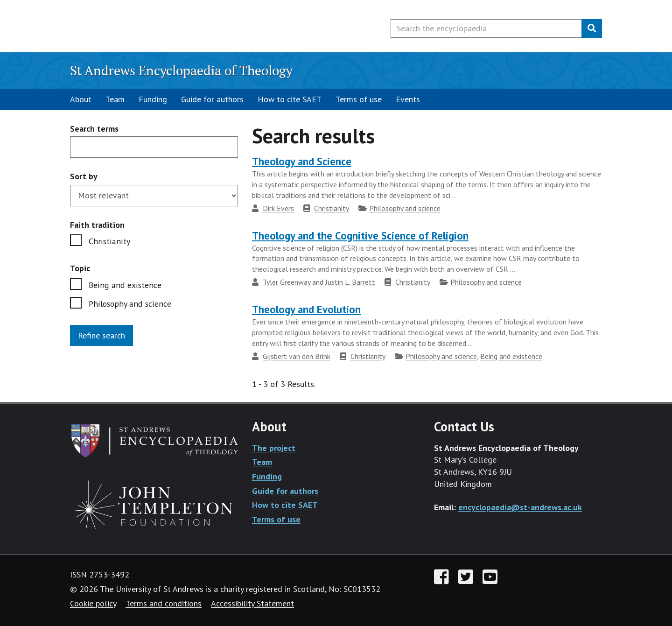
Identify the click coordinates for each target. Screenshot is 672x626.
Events (408, 99)
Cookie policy (93, 603)
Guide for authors (212, 99)
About (81, 99)
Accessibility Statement (252, 603)
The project (274, 448)
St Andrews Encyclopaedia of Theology (181, 70)
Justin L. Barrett (350, 282)
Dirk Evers (278, 208)
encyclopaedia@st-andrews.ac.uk (520, 507)
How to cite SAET (290, 99)
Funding (153, 99)
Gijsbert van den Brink (297, 356)
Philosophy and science (130, 304)
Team (115, 99)
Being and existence (124, 285)
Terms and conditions (164, 603)
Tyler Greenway (287, 282)
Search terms (94, 129)
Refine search (101, 335)
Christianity (108, 241)
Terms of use (359, 99)
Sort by (84, 176)
